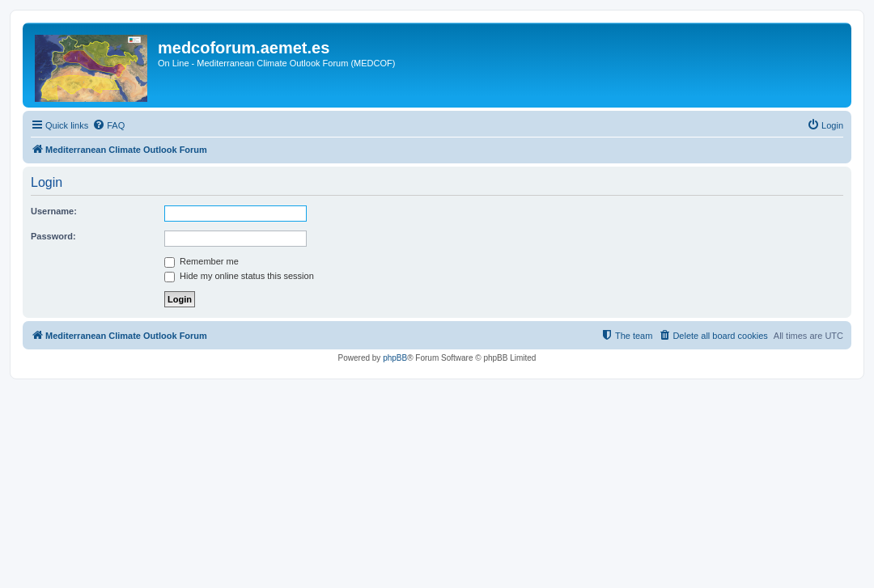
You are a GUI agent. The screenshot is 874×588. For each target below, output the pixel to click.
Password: (53, 236)
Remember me (202, 261)
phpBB (395, 358)
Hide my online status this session (239, 276)
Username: (54, 211)
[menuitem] (108, 125)
